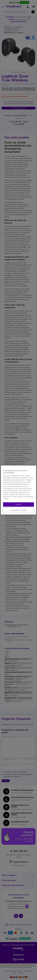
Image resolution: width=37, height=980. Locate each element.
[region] (18, 490)
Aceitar (18, 504)
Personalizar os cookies (18, 510)
